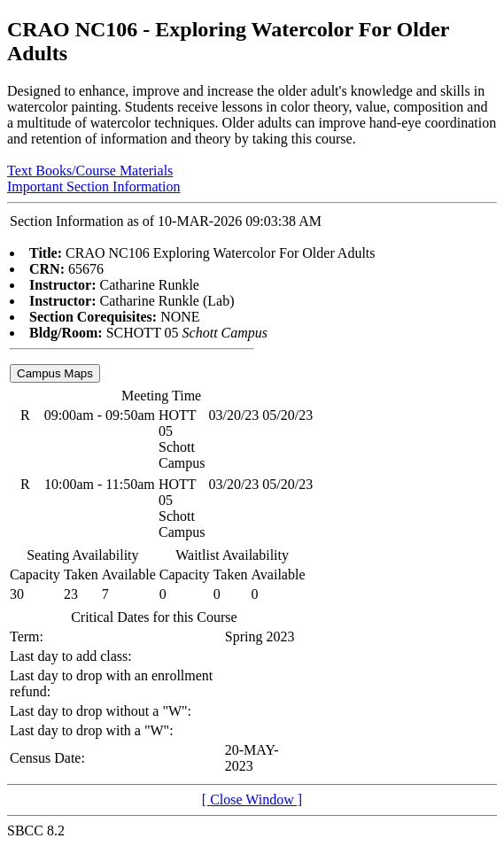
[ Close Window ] (252, 799)
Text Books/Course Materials (90, 171)
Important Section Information (94, 186)
